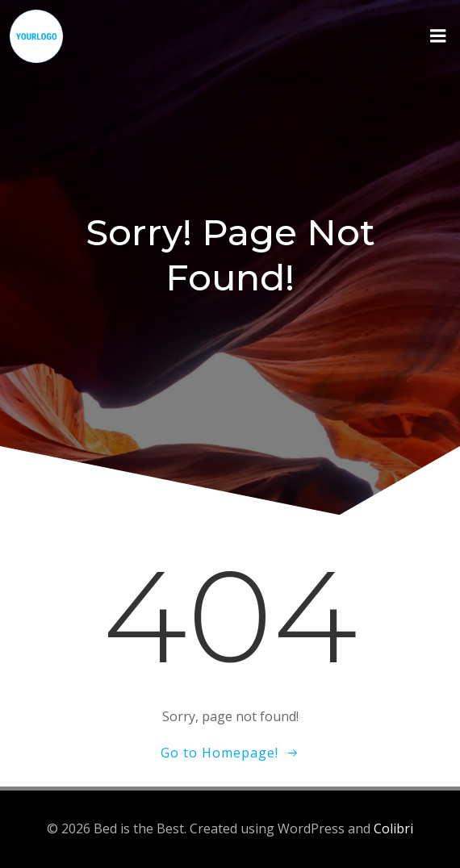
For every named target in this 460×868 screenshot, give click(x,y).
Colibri (393, 828)
